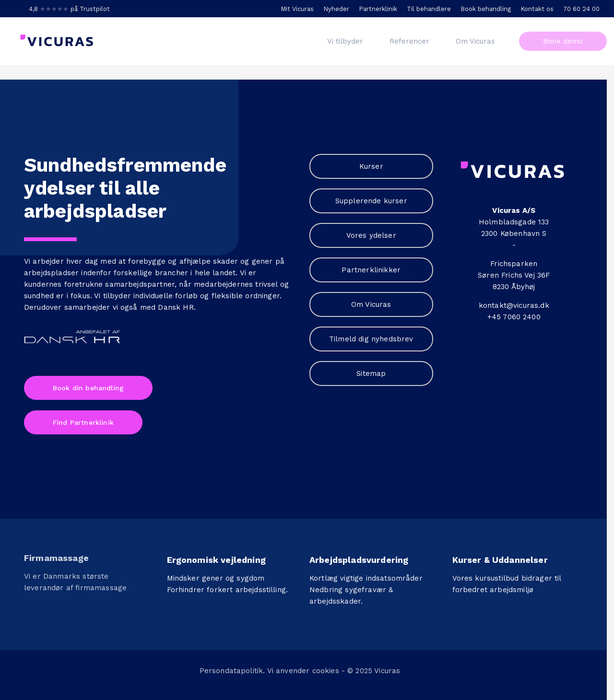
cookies (326, 668)
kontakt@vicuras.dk (514, 305)
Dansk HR (176, 307)
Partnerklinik (378, 9)
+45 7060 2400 (514, 317)
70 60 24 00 (581, 9)
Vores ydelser (371, 235)
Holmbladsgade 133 (514, 222)
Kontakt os (537, 9)
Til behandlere (429, 9)
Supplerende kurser (371, 201)
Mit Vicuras (297, 9)
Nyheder (336, 9)
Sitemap (371, 373)
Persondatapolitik (231, 668)
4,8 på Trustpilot (69, 9)
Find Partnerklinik (83, 422)
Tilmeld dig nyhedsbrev (371, 339)
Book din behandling (88, 388)
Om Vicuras (371, 304)
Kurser (371, 166)
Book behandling (486, 9)
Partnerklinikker (371, 270)
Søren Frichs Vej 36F (514, 275)
